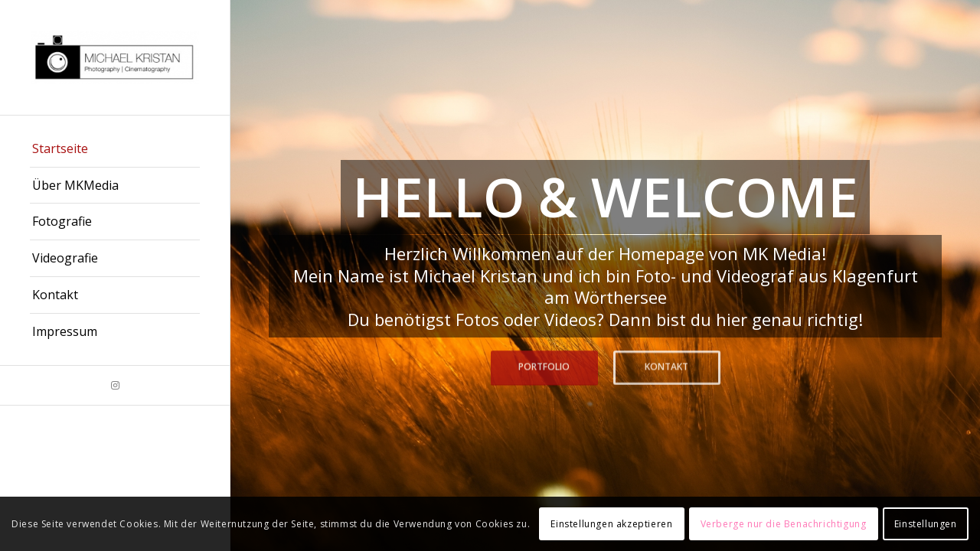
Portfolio (544, 366)
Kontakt (666, 366)
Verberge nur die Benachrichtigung (784, 524)
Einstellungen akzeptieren (611, 524)
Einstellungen (926, 524)
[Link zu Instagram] (115, 385)
